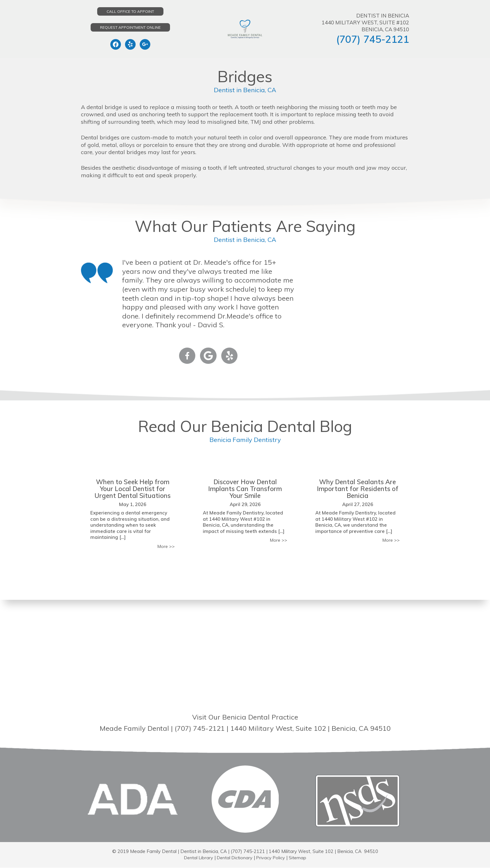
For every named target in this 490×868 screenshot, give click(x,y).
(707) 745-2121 (373, 39)
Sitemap (300, 858)
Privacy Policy (272, 858)
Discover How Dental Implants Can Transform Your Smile (245, 489)
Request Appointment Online (130, 27)
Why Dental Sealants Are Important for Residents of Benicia (358, 489)
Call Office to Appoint (130, 11)
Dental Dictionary (235, 858)
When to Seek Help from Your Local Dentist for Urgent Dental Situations (133, 489)
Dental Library (196, 858)
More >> (165, 547)
